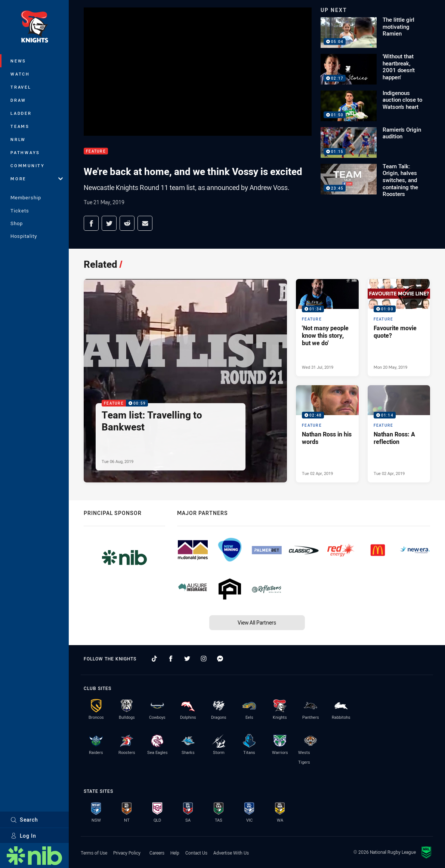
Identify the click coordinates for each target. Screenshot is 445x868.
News (18, 61)
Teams (20, 126)
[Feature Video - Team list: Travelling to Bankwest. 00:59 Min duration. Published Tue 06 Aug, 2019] (185, 381)
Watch (20, 74)
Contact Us (196, 853)
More (37, 179)
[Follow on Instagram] (204, 659)
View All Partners (257, 622)
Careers (157, 853)
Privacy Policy (127, 853)
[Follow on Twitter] (187, 659)
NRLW (18, 139)
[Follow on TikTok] (154, 659)
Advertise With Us (231, 853)
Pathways (25, 152)
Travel (21, 87)
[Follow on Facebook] (171, 659)
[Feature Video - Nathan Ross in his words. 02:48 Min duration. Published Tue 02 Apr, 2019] (327, 434)
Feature (96, 151)
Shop (17, 223)
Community (28, 165)
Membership (26, 197)
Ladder (21, 113)
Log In (23, 836)
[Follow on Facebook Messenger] (220, 659)
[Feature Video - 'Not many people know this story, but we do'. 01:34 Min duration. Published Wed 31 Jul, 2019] (327, 328)
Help (175, 853)
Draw (18, 100)
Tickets (20, 211)
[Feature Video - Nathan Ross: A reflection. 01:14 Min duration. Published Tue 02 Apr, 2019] (399, 434)
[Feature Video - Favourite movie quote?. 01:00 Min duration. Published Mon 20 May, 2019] (399, 328)
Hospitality (24, 236)
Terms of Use (94, 853)
